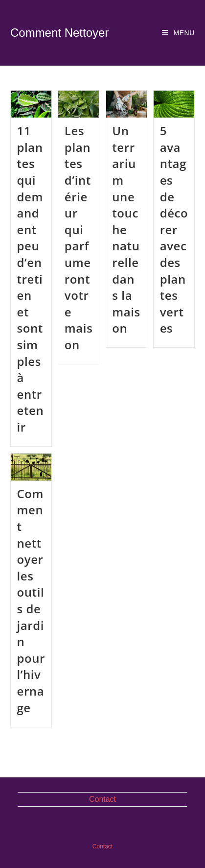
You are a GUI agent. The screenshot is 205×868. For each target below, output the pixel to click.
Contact (102, 799)
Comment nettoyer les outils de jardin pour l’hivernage (31, 601)
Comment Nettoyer (59, 33)
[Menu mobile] (178, 33)
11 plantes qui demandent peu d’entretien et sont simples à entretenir (30, 279)
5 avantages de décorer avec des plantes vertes (174, 229)
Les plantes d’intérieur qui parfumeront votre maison (79, 238)
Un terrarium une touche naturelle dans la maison (126, 229)
